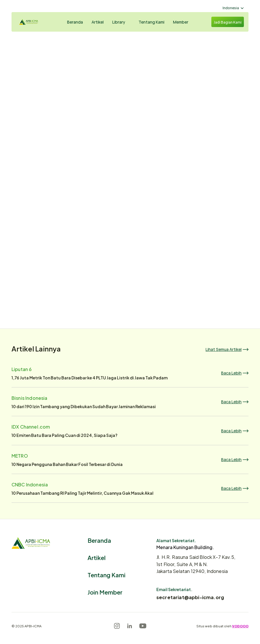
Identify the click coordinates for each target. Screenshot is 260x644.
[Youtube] (143, 626)
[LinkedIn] (130, 626)
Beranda (99, 540)
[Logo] (33, 22)
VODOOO (240, 626)
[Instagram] (117, 626)
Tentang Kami (107, 575)
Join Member (105, 592)
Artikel (97, 557)
